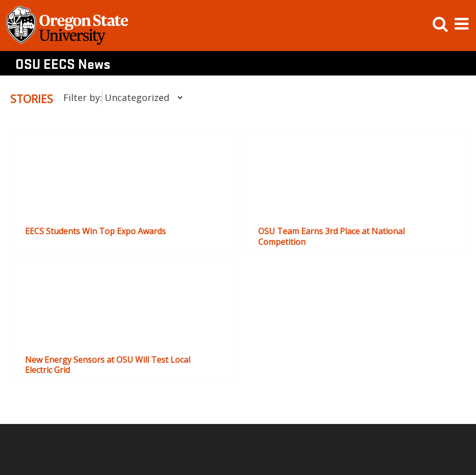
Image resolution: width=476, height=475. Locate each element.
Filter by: (83, 97)
